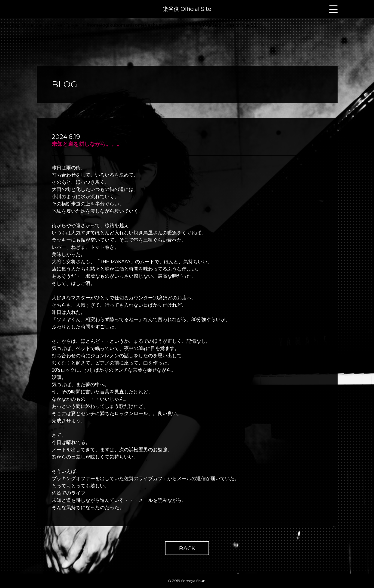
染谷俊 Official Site (187, 9)
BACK (187, 548)
